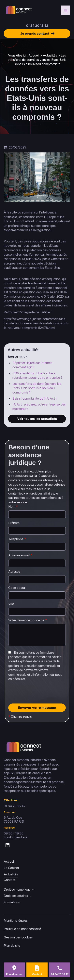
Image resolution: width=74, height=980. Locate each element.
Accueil (34, 55)
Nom (13, 507)
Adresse (14, 572)
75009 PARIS (14, 819)
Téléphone (17, 539)
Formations (12, 902)
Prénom (14, 523)
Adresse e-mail (20, 555)
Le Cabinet (11, 868)
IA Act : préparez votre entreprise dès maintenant (39, 406)
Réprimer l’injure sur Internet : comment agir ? (33, 365)
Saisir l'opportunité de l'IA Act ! (34, 398)
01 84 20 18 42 (37, 26)
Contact (9, 880)
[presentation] (38, 701)
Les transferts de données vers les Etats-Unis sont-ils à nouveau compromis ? (37, 388)
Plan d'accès (14, 974)
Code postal (17, 588)
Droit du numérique (17, 889)
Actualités (50, 55)
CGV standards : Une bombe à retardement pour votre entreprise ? (37, 375)
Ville (11, 604)
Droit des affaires (16, 896)
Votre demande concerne (28, 620)
